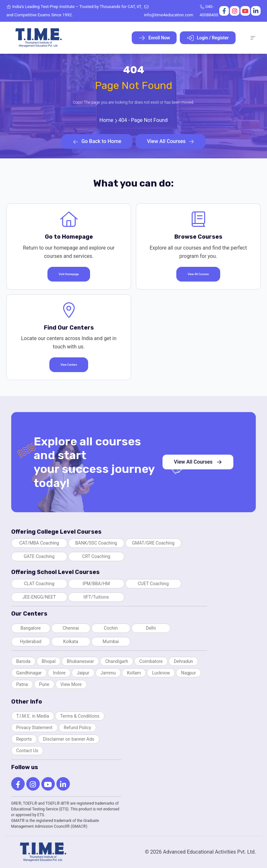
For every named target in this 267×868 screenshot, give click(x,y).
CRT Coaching (96, 556)
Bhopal (49, 661)
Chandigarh (117, 661)
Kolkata (71, 641)
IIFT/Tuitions (96, 597)
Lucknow (161, 673)
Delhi (151, 628)
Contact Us (27, 751)
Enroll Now (154, 38)
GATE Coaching (39, 556)
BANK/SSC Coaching (96, 543)
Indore (59, 673)
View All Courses (171, 141)
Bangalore (31, 628)
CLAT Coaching (39, 584)
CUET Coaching (153, 584)
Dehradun (183, 661)
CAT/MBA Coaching (39, 543)
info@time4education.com (168, 11)
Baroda (23, 661)
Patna (22, 684)
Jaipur (83, 673)
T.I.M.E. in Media (33, 716)
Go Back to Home (97, 141)
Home (106, 120)
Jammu (108, 673)
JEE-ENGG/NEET (39, 597)
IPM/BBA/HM (96, 584)
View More (71, 684)
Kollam (134, 673)
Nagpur (188, 673)
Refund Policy (77, 728)
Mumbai (111, 641)
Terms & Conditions (80, 716)
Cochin (111, 628)
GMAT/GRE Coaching (153, 543)
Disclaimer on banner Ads (69, 739)
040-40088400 (209, 11)
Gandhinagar (29, 673)
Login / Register (208, 38)
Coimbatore (151, 661)
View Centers (69, 365)
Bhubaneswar (80, 661)
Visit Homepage (69, 274)
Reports (24, 739)
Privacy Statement (34, 728)
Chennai (71, 628)
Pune (44, 684)
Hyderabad (31, 641)
